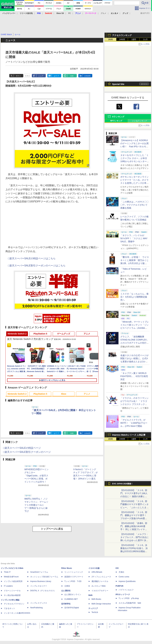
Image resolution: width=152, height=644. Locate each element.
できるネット (9, 608)
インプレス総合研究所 (13, 581)
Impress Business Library (41, 581)
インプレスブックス (39, 603)
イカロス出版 (94, 568)
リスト (27, 76)
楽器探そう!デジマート (74, 577)
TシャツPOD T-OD (73, 581)
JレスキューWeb (98, 586)
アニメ (87, 334)
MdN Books (96, 599)
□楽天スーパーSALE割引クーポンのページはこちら (37, 266)
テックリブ (93, 608)
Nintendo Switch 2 (17, 334)
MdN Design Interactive (101, 604)
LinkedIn (87, 76)
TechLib (95, 612)
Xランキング (118, 117)
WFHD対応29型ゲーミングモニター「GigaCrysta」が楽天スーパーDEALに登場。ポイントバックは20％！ (36, 476)
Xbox (64, 394)
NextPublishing (36, 608)
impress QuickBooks (127, 581)
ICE (117, 568)
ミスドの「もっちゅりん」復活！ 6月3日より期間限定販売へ (134, 297)
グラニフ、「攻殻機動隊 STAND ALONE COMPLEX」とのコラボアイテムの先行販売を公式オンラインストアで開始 (135, 343)
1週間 (134, 39)
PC (70, 13)
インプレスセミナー (39, 586)
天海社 (121, 572)
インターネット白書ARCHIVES (17, 613)
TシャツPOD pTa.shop (129, 598)
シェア (41, 76)
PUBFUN (119, 586)
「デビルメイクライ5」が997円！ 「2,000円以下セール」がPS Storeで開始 (134, 423)
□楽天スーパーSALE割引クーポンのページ (27, 452)
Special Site (118, 84)
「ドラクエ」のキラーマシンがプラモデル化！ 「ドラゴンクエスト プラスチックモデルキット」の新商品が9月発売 (134, 404)
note (72, 76)
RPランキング (116, 121)
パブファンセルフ (126, 590)
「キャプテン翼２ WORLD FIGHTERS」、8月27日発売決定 (134, 376)
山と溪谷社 (66, 591)
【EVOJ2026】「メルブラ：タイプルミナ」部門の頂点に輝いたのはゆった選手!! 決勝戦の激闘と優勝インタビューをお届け (134, 540)
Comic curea (124, 577)
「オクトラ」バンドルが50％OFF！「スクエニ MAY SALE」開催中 (134, 238)
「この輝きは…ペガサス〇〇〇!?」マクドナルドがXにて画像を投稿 (134, 205)
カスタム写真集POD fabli (130, 603)
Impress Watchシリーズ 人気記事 (129, 435)
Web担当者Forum (11, 577)
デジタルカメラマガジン (14, 604)
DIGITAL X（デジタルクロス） (43, 591)
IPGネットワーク (123, 594)
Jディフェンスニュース (101, 577)
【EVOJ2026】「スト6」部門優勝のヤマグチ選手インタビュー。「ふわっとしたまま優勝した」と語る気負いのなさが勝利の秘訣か (134, 507)
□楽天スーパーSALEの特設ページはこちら (32, 258)
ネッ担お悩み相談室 (12, 595)
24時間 (122, 39)
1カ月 (145, 39)
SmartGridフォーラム (39, 572)
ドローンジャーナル (12, 591)
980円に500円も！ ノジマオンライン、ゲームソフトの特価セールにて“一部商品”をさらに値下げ (36, 505)
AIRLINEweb (97, 572)
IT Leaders (8, 586)
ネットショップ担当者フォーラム (44, 577)
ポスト (18, 76)
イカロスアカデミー (100, 591)
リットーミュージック (74, 572)
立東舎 (67, 586)
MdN (90, 595)
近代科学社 (66, 604)
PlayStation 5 (40, 334)
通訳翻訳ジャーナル (100, 581)
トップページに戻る (52, 529)
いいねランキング (140, 121)
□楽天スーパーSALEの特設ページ (22, 448)
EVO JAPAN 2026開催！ (123, 484)
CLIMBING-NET (71, 599)
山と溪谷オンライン (73, 594)
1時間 (111, 39)
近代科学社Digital (72, 608)
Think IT (7, 572)
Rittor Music (67, 568)
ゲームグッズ (64, 334)
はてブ (56, 76)
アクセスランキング (122, 35)
